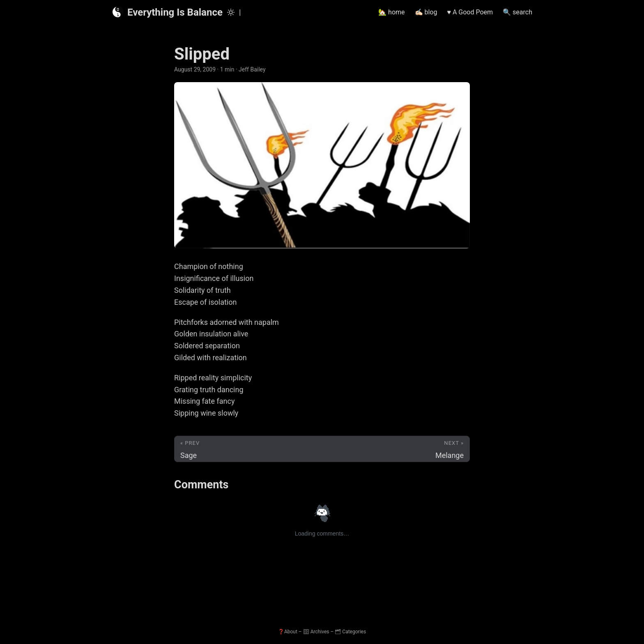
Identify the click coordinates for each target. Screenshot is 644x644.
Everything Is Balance (167, 12)
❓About (288, 632)
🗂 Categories (350, 632)
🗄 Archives (316, 632)
